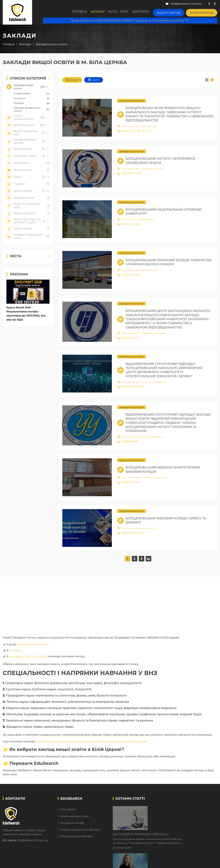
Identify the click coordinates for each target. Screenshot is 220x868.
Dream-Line (210, 863)
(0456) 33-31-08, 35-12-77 (134, 132)
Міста (118, 12)
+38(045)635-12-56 (130, 534)
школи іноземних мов (133, 743)
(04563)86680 (128, 443)
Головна (82, 12)
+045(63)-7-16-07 (130, 175)
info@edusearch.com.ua (33, 841)
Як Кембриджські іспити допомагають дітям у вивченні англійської (180, 833)
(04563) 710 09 (128, 483)
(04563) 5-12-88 (129, 225)
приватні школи (47, 743)
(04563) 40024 (128, 339)
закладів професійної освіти (28, 657)
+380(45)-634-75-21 (131, 388)
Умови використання (75, 817)
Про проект (68, 811)
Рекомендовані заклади (77, 837)
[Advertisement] (110, 604)
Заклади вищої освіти (132, 102)
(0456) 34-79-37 (129, 276)
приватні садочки (105, 743)
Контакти (149, 12)
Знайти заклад (203, 12)
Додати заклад (174, 12)
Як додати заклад (72, 824)
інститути (42, 646)
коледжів (15, 652)
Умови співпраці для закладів (80, 831)
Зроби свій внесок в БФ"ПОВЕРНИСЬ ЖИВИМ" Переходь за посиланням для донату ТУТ (130, 20)
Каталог (101, 12)
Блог (132, 12)
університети (26, 646)
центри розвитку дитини (76, 743)
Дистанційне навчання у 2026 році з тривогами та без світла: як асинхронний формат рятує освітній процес (176, 811)
